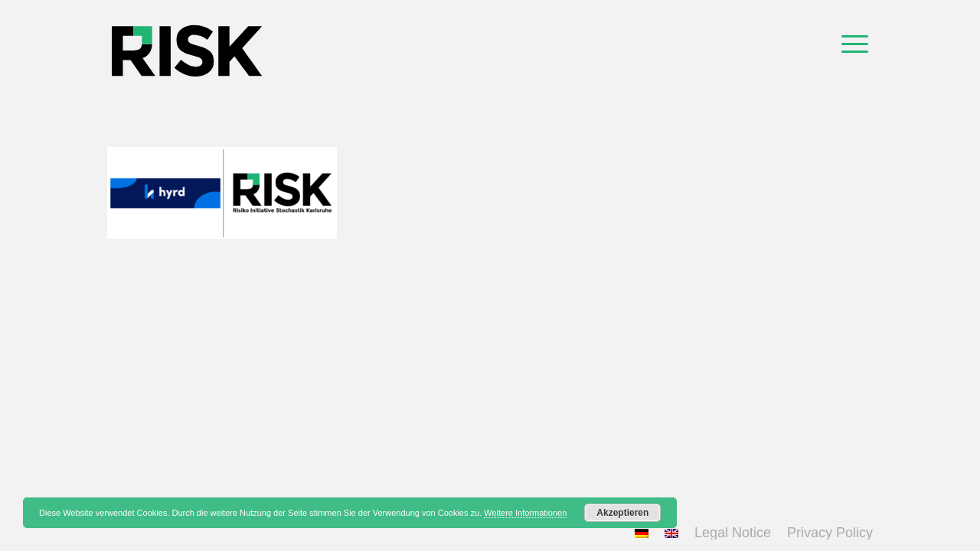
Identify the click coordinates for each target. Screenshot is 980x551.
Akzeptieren (622, 513)
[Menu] (855, 42)
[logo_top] (187, 42)
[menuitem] (855, 42)
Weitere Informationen (525, 513)
